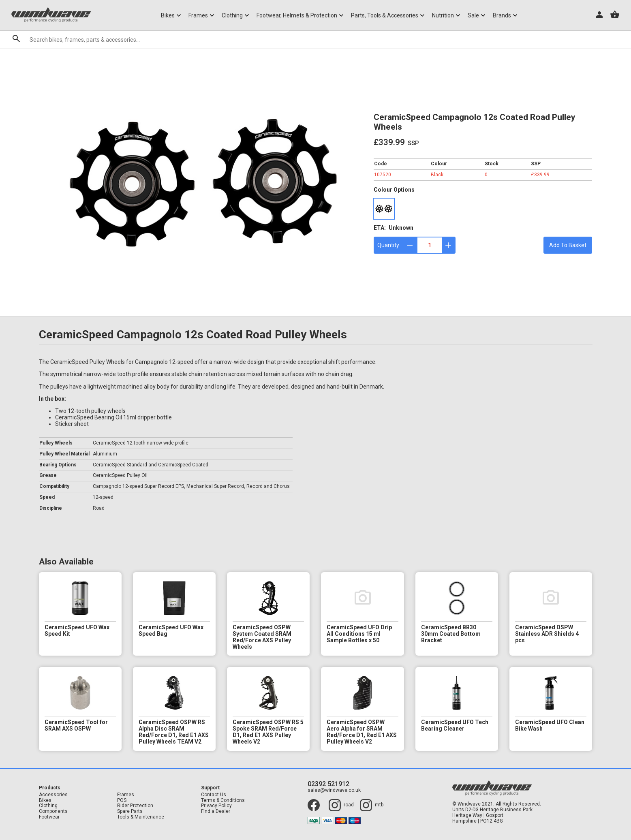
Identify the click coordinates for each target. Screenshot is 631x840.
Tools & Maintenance (141, 817)
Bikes (45, 800)
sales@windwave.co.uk (334, 790)
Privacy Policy (216, 806)
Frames (126, 795)
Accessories (53, 795)
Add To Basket (568, 245)
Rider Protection (135, 806)
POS (122, 800)
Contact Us (214, 795)
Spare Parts (130, 811)
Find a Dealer (216, 811)
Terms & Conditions (223, 800)
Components (53, 811)
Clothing (48, 806)
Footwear (49, 817)
